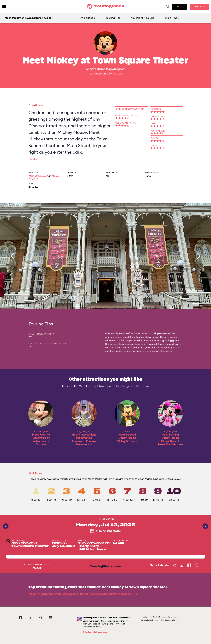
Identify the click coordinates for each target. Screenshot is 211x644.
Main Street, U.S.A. (39, 176)
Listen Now (96, 633)
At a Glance (88, 18)
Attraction (96, 69)
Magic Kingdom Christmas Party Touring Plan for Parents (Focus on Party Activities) (83, 594)
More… (33, 159)
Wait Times (172, 18)
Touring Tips (113, 18)
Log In (180, 7)
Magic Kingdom (116, 69)
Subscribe (199, 7)
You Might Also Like (143, 18)
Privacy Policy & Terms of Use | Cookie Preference (160, 620)
